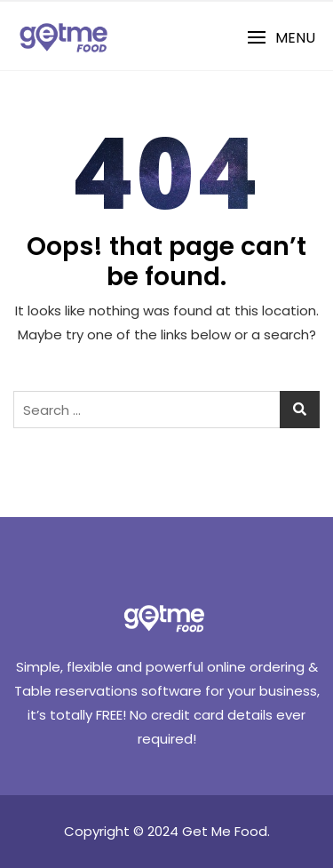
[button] (281, 38)
